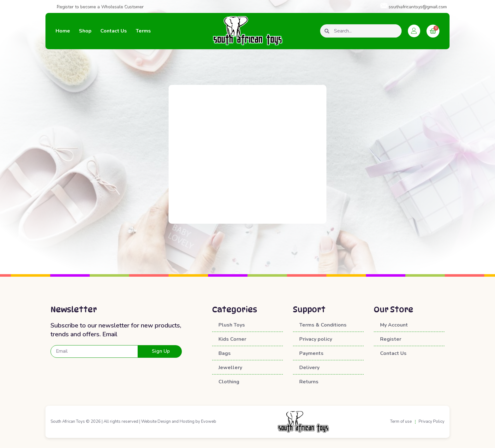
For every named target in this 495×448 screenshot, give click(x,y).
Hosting (187, 422)
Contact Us (114, 31)
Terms (143, 31)
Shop (85, 31)
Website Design (156, 422)
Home (63, 31)
